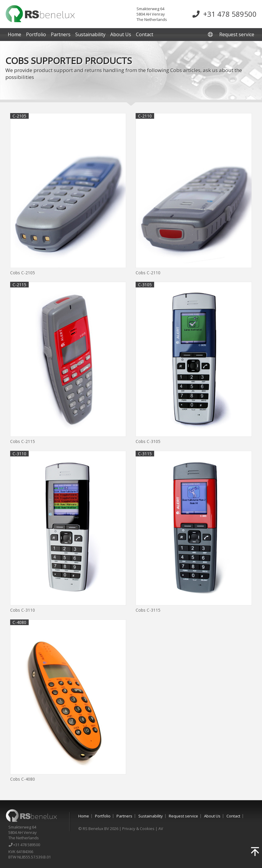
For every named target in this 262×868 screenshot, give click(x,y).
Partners (61, 34)
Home (14, 34)
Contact (145, 34)
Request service (237, 34)
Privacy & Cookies (138, 829)
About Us (121, 34)
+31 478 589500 (225, 14)
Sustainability (90, 34)
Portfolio (36, 34)
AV (161, 829)
